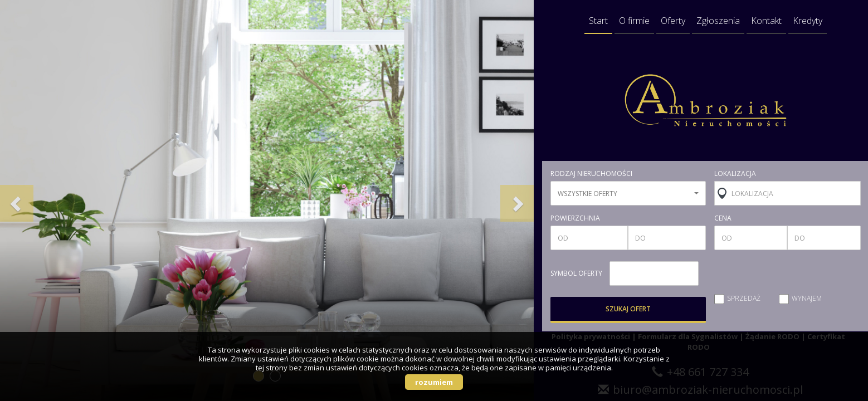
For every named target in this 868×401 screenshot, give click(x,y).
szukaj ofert (628, 309)
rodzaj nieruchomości (591, 174)
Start (598, 21)
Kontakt (766, 21)
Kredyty (808, 21)
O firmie (634, 21)
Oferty (673, 21)
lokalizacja (735, 174)
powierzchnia (575, 218)
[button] (17, 200)
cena (723, 218)
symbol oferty (576, 273)
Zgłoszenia (718, 21)
